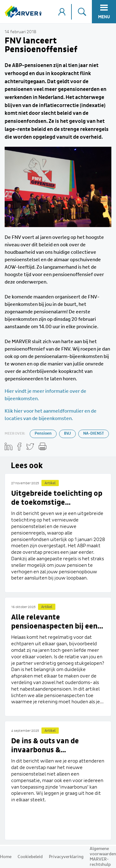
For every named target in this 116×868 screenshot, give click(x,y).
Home (6, 857)
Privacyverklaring (66, 857)
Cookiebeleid (30, 857)
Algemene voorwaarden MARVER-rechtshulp (103, 857)
